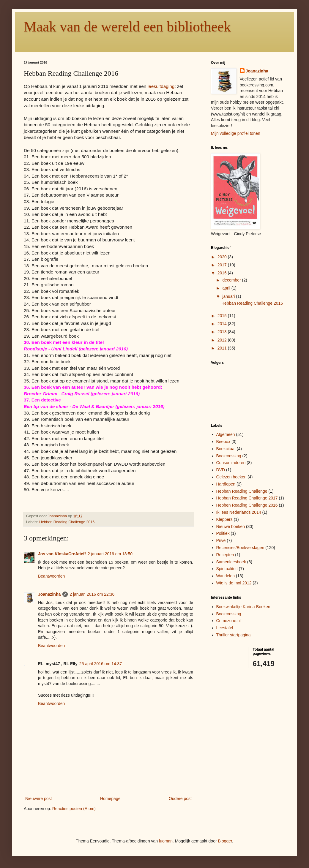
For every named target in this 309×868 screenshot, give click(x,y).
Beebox (223, 442)
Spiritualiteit (227, 569)
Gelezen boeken (231, 477)
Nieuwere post (39, 799)
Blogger (225, 841)
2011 (223, 348)
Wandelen (226, 576)
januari (229, 296)
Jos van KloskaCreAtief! (62, 554)
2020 (223, 257)
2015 (223, 316)
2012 (223, 340)
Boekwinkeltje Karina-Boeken (243, 607)
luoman (166, 841)
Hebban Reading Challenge (242, 491)
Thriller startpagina (234, 635)
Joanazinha (49, 594)
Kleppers (224, 519)
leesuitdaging (161, 86)
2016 (223, 273)
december (232, 280)
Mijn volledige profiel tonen (236, 133)
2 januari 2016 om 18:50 (110, 554)
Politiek (223, 533)
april (227, 288)
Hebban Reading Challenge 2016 (252, 303)
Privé (221, 540)
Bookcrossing (229, 456)
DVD (221, 470)
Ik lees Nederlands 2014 (239, 512)
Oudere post (180, 799)
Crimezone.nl (228, 621)
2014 (223, 324)
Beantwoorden (51, 576)
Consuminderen (231, 463)
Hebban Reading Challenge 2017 (247, 498)
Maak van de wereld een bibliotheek (127, 27)
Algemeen (226, 434)
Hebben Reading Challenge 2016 (67, 522)
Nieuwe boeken (231, 527)
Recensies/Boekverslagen (240, 548)
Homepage (110, 799)
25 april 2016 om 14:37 (101, 664)
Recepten (225, 555)
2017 (223, 265)
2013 (223, 332)
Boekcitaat (226, 449)
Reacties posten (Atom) (74, 809)
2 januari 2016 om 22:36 (92, 594)
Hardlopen (226, 484)
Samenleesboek (231, 562)
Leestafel (225, 628)
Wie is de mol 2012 (234, 583)
